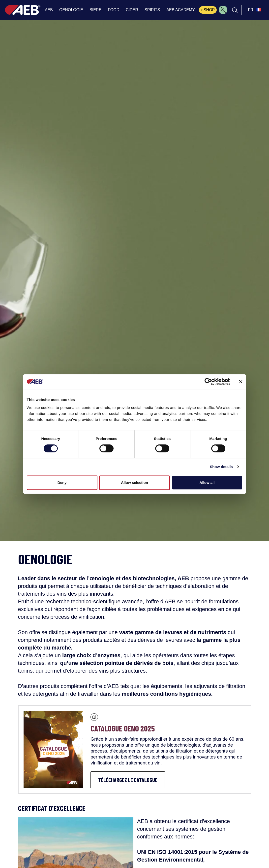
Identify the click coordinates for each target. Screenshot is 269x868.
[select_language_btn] (254, 10)
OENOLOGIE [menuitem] (71, 10)
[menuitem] (223, 10)
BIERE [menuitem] (95, 10)
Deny (62, 483)
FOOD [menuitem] (114, 10)
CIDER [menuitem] (132, 10)
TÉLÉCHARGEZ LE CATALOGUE (128, 780)
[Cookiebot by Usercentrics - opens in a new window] (208, 382)
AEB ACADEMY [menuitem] (181, 10)
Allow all (207, 483)
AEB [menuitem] (49, 10)
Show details (221, 467)
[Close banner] (241, 382)
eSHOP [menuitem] (208, 10)
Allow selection (134, 483)
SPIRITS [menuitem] (152, 10)
